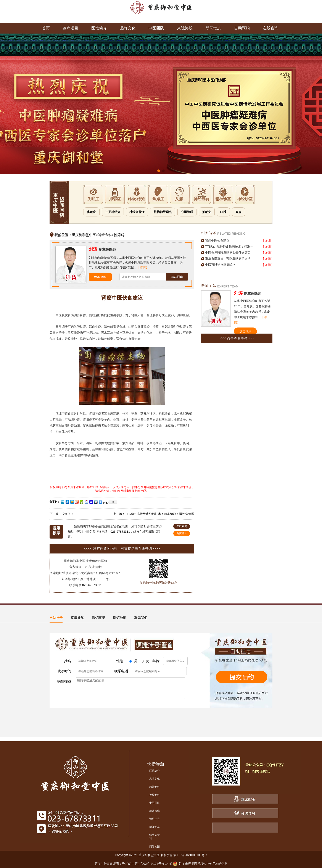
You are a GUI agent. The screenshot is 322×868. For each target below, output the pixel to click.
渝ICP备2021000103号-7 (190, 855)
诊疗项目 (71, 28)
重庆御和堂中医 (84, 235)
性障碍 (119, 235)
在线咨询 (270, 28)
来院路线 (185, 28)
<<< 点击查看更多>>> (237, 338)
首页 (46, 28)
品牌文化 (128, 28)
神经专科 (105, 235)
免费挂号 (182, 533)
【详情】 (143, 267)
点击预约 (245, 331)
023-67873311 (120, 532)
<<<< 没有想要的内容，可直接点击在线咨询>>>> (122, 549)
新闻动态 (213, 28)
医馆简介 (99, 28)
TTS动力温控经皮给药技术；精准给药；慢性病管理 (160, 514)
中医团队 (156, 28)
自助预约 (242, 28)
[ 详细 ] (268, 240)
